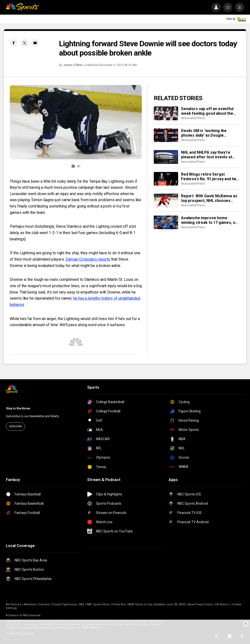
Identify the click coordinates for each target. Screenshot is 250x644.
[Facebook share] (14, 43)
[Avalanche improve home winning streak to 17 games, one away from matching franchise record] (166, 222)
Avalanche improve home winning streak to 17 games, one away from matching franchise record (210, 220)
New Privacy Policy (200, 604)
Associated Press (193, 118)
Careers (44, 604)
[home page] (22, 7)
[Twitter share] (24, 43)
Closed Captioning (64, 604)
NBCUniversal (32, 615)
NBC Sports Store (98, 604)
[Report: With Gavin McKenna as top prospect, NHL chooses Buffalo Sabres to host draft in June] (166, 200)
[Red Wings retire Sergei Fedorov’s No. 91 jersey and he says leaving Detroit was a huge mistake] (166, 179)
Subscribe (15, 426)
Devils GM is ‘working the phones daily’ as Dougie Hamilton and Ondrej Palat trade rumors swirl (210, 133)
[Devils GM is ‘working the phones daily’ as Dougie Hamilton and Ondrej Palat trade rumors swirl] (166, 135)
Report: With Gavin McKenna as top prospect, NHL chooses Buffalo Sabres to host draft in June (209, 198)
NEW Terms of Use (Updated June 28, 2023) (157, 604)
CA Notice (222, 604)
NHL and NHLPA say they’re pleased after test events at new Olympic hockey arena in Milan (207, 155)
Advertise (30, 604)
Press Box (119, 604)
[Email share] (35, 43)
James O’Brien (73, 65)
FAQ (82, 604)
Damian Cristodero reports (88, 259)
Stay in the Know (18, 408)
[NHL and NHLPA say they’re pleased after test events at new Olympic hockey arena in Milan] (166, 157)
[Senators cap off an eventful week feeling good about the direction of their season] (166, 113)
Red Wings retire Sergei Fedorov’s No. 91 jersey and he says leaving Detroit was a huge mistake (210, 177)
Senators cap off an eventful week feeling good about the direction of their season (207, 111)
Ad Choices (14, 604)
